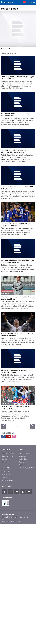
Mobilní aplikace (7, 480)
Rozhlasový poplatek (26, 468)
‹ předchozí (4, 426)
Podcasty (5, 477)
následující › (32, 426)
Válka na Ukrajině (8, 453)
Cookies (4, 517)
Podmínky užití (24, 517)
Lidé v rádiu (23, 459)
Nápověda (22, 456)
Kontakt (22, 465)
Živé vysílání (6, 472)
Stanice (4, 459)
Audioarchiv (6, 475)
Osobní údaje (13, 517)
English (4, 519)
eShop (4, 462)
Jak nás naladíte (25, 453)
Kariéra (21, 462)
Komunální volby (8, 456)
